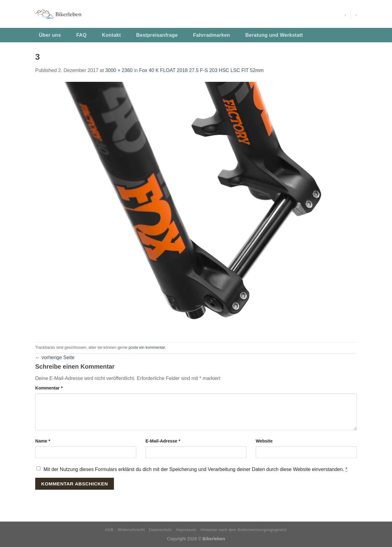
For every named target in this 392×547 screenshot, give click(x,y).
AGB (109, 530)
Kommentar (49, 388)
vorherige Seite (55, 357)
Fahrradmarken (211, 35)
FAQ (81, 35)
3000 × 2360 (119, 70)
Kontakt (111, 35)
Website (264, 441)
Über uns (50, 35)
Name (43, 441)
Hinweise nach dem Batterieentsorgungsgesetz (244, 530)
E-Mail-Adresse (163, 441)
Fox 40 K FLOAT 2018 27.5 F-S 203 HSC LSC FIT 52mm (201, 70)
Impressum (186, 530)
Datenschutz (161, 530)
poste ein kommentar (147, 347)
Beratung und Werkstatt (274, 35)
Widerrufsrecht (131, 530)
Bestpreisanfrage (157, 35)
